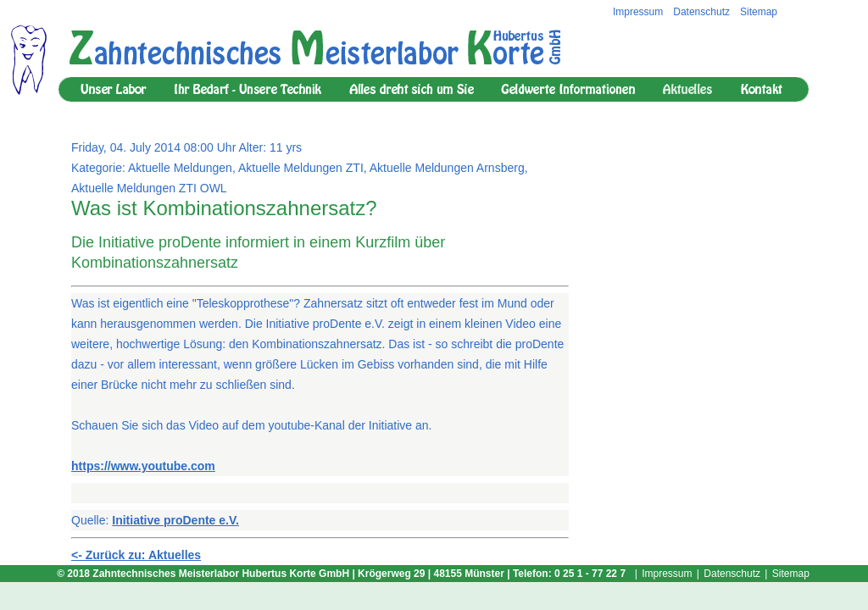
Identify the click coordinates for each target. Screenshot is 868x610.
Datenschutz (701, 12)
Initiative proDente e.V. (175, 520)
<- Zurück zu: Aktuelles (136, 555)
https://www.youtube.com (143, 466)
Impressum (638, 12)
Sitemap (759, 12)
